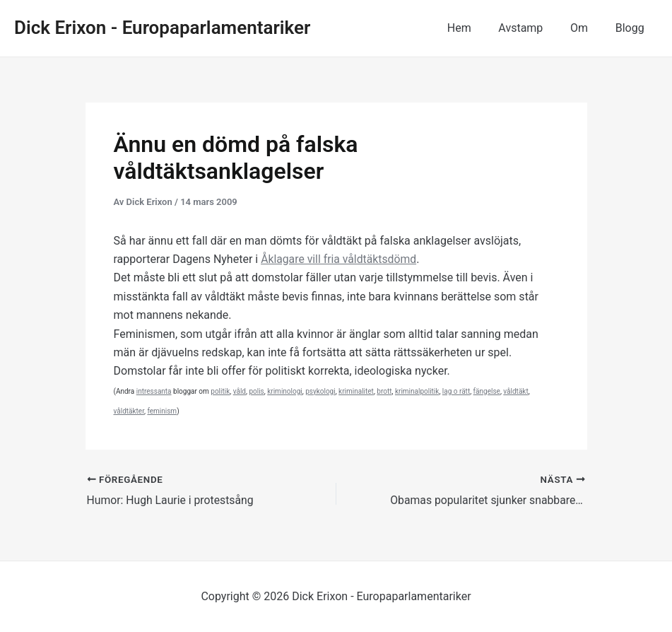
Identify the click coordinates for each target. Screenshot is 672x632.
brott (384, 391)
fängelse (487, 391)
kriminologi (285, 391)
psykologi (320, 391)
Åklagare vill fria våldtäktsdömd (340, 259)
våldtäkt (515, 391)
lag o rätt (456, 391)
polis (256, 391)
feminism (162, 411)
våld (240, 391)
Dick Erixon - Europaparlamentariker (162, 28)
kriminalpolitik (417, 391)
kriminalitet (356, 391)
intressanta (154, 391)
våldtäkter (129, 411)
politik (220, 391)
